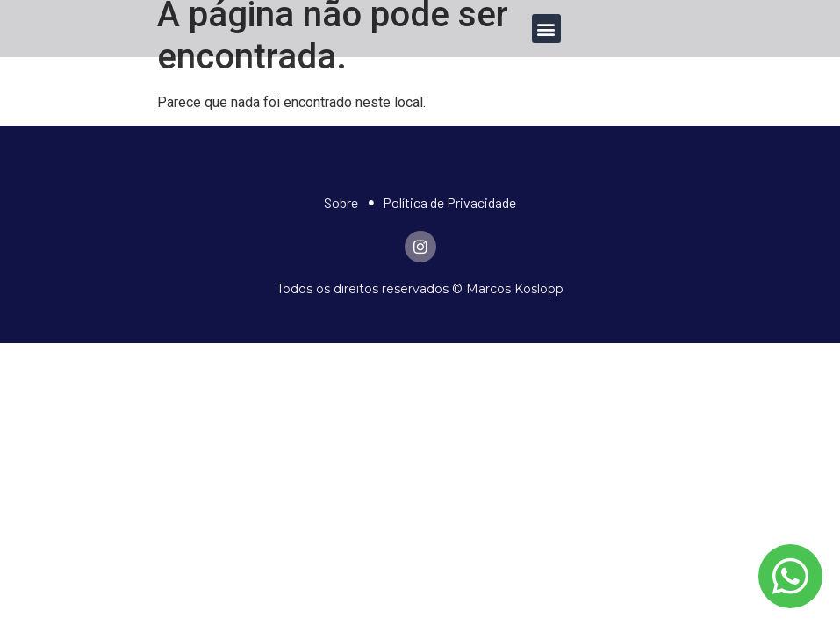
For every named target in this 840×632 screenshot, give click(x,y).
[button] (546, 29)
